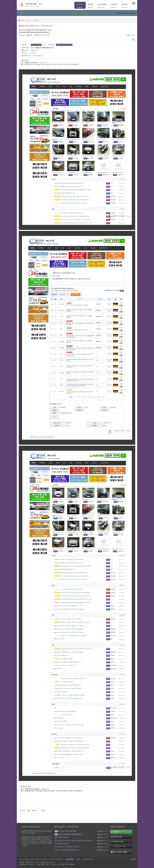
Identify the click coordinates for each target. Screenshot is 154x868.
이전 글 (23, 811)
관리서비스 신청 (117, 841)
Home (22, 20)
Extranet (125, 6)
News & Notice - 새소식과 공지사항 (66, 827)
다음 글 (35, 811)
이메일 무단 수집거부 (88, 859)
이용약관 (78, 859)
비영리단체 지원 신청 (118, 846)
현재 (29, 811)
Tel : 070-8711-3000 (33, 862)
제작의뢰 (115, 832)
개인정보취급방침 (69, 859)
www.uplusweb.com (24, 859)
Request (91, 6)
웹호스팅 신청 (116, 837)
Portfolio (80, 6)
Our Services (102, 6)
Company (114, 6)
